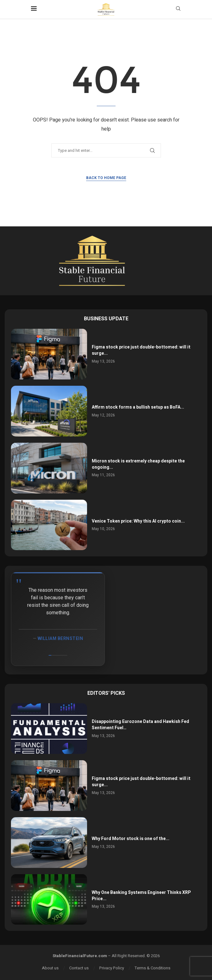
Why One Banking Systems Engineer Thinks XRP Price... (141, 896)
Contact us (79, 968)
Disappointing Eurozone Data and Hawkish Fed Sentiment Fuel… (140, 725)
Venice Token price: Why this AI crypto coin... (138, 521)
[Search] (178, 10)
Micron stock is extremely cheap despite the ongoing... (138, 464)
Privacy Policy (112, 968)
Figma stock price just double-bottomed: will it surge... (141, 350)
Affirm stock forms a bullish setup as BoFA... (138, 407)
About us (50, 968)
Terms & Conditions (153, 968)
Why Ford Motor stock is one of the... (131, 839)
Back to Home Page (106, 178)
